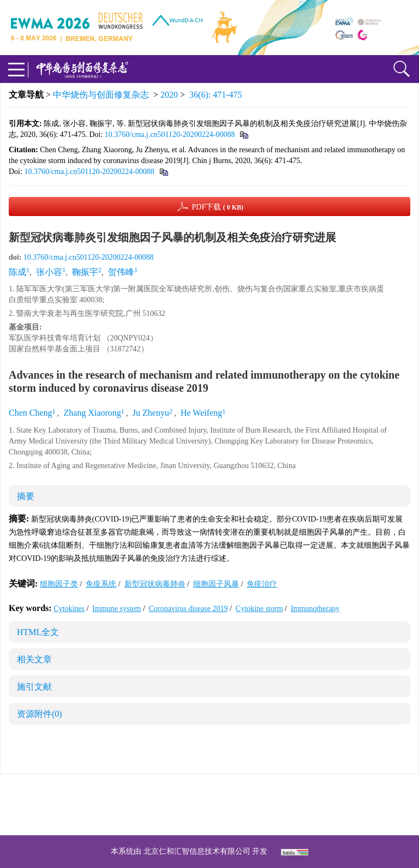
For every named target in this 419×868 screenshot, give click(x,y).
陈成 (17, 272)
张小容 (49, 272)
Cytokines (69, 609)
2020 (169, 95)
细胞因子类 (59, 584)
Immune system (116, 609)
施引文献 (34, 687)
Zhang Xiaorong (92, 413)
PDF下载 (217, 207)
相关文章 (34, 659)
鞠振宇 (85, 272)
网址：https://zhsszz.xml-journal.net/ (209, 818)
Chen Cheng (31, 413)
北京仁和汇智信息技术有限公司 (197, 851)
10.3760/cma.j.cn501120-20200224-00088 (170, 134)
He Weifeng (201, 413)
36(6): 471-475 (216, 95)
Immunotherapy (315, 609)
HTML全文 (38, 632)
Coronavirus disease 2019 (188, 609)
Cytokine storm (259, 609)
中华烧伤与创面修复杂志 (101, 95)
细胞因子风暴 (216, 584)
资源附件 (40, 714)
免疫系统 (101, 584)
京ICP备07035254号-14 (289, 791)
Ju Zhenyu (151, 413)
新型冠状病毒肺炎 (155, 584)
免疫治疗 (262, 584)
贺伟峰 (121, 272)
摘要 (26, 496)
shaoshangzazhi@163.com (223, 804)
